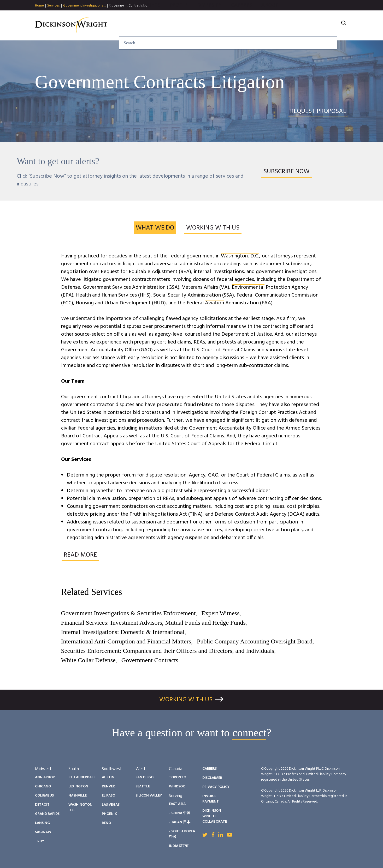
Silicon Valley (149, 796)
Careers (298, 26)
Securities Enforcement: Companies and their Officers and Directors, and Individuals (168, 651)
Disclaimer (212, 778)
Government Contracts (150, 660)
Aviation (214, 303)
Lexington (78, 786)
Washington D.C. (80, 807)
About (326, 26)
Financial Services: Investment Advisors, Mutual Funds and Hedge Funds (153, 623)
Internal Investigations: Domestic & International (123, 632)
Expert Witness (220, 613)
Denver (108, 786)
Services (53, 6)
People (235, 26)
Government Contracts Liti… (130, 6)
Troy (40, 841)
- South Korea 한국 (182, 834)
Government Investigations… (84, 6)
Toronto (178, 777)
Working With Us (186, 700)
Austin (108, 777)
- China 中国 (180, 813)
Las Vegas (111, 805)
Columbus (44, 796)
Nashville (78, 796)
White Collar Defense (88, 660)
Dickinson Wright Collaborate (215, 816)
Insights (206, 26)
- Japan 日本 (180, 822)
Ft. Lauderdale (82, 777)
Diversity (266, 26)
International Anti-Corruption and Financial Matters (126, 641)
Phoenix (109, 814)
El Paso (108, 796)
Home (39, 6)
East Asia (177, 804)
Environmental (248, 287)
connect (249, 733)
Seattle (143, 786)
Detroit (42, 805)
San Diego (145, 777)
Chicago (43, 786)
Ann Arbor (45, 777)
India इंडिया (179, 846)
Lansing (42, 823)
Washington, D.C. (240, 256)
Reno (106, 823)
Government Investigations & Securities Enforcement (128, 613)
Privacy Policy (216, 787)
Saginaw (43, 832)
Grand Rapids (47, 814)
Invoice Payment (211, 799)
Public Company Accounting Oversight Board (255, 641)
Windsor (177, 786)
